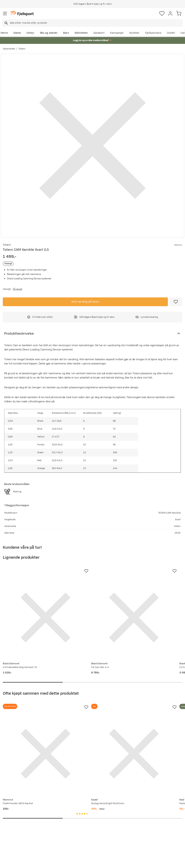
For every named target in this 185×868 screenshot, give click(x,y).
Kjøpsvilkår (98, 862)
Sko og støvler (49, 33)
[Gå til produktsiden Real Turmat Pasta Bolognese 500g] (147, 709)
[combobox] (92, 23)
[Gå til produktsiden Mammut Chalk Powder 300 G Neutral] (31, 709)
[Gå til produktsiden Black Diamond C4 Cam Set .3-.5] (147, 603)
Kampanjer (117, 33)
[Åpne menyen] (5, 14)
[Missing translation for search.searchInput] (6, 23)
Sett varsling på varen (85, 302)
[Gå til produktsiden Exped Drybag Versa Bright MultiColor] (89, 709)
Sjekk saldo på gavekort (12, 814)
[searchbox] (96, 23)
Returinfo (9, 822)
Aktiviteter (81, 33)
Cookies (111, 862)
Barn (66, 33)
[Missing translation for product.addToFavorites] (176, 302)
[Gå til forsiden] (22, 14)
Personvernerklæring (79, 862)
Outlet (171, 33)
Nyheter (134, 33)
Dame (17, 33)
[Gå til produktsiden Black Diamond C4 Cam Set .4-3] (89, 603)
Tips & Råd (10, 828)
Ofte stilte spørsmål (16, 807)
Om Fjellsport (87, 807)
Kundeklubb (86, 812)
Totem (22, 49)
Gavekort (99, 33)
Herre (4, 33)
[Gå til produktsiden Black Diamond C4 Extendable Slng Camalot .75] (31, 603)
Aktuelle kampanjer (53, 807)
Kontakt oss (11, 843)
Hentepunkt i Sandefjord (12, 835)
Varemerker (9, 49)
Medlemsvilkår (88, 818)
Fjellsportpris (153, 33)
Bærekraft (85, 829)
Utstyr (30, 33)
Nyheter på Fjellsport (54, 812)
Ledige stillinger (88, 823)
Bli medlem (170, 777)
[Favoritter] (162, 14)
